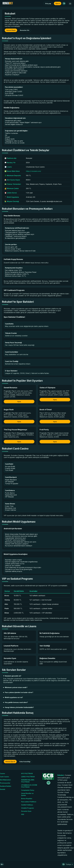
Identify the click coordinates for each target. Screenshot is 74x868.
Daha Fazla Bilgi (25, 762)
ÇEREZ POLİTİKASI (28, 777)
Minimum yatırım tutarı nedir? (16, 687)
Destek (3, 789)
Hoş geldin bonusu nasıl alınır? (16, 702)
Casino (3, 773)
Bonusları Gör (25, 30)
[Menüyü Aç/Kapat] (70, 3)
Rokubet (61, 775)
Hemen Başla (11, 30)
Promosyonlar (5, 783)
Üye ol (58, 4)
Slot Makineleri (5, 780)
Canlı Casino (4, 777)
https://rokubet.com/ (33, 171)
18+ (2, 864)
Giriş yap (48, 4)
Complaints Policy (28, 790)
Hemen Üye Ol (10, 762)
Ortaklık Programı (28, 808)
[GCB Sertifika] (48, 779)
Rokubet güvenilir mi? (13, 676)
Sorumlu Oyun (26, 811)
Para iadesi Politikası (29, 802)
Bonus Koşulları (27, 799)
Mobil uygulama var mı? (14, 697)
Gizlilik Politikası (27, 805)
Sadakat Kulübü (6, 786)
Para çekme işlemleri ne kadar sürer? (19, 692)
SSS (23, 814)
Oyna (19, 402)
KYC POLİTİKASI (27, 773)
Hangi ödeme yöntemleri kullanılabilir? (19, 707)
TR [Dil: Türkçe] (64, 3)
